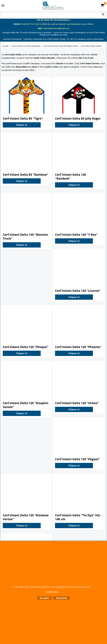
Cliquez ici (22, 125)
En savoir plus (52, 592)
